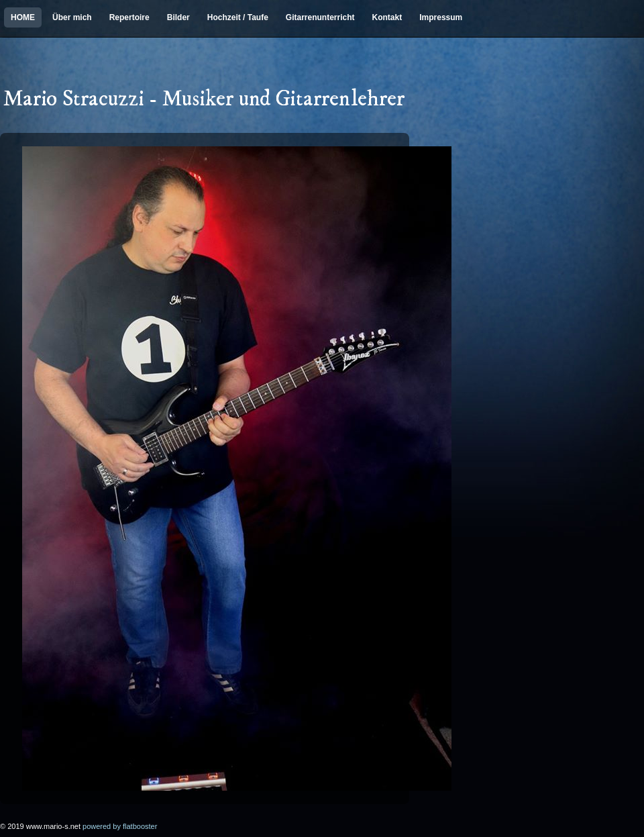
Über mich (72, 17)
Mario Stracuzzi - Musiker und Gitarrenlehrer (204, 100)
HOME (23, 17)
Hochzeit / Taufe (238, 17)
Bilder (178, 17)
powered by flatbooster (120, 826)
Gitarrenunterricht (320, 17)
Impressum (441, 17)
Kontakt (387, 17)
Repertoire (129, 17)
